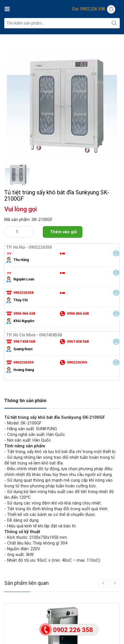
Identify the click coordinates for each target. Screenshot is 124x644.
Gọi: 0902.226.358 (89, 9)
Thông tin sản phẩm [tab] (25, 401)
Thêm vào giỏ (63, 232)
